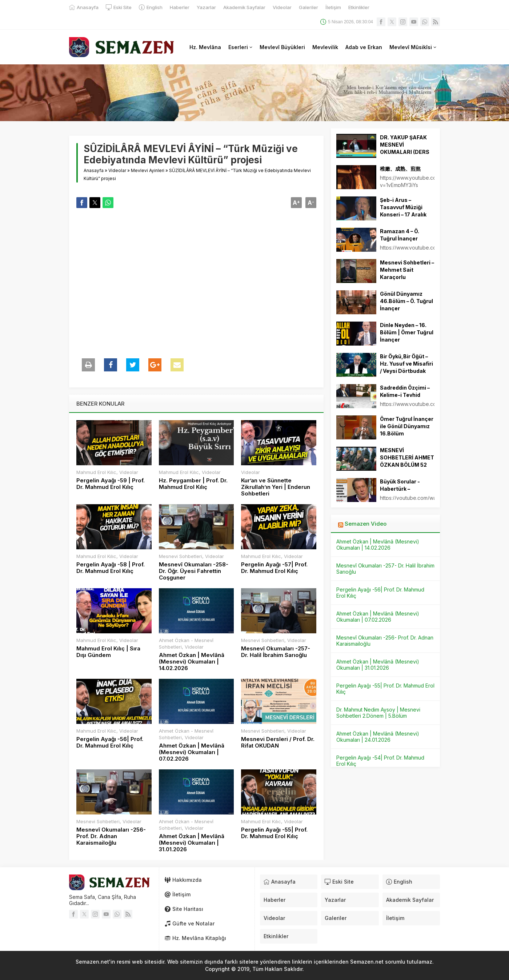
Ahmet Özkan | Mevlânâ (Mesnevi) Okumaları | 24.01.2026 (378, 737)
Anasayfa (94, 170)
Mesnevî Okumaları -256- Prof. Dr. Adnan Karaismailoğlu (111, 836)
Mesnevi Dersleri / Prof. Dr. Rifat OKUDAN (278, 742)
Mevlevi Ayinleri (148, 170)
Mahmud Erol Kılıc (96, 472)
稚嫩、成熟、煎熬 (400, 169)
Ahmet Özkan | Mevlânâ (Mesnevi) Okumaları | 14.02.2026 (192, 662)
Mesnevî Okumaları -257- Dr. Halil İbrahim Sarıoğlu (276, 652)
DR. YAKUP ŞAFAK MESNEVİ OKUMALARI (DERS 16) (405, 148)
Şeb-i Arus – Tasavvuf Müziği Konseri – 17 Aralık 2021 (403, 211)
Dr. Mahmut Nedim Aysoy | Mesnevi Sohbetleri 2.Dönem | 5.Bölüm (378, 713)
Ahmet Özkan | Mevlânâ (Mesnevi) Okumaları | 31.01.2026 (192, 843)
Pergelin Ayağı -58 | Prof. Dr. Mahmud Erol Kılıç (111, 568)
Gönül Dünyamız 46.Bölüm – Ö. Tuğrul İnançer (406, 301)
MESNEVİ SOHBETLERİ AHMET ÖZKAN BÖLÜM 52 (407, 457)
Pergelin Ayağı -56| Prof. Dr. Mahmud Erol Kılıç (110, 742)
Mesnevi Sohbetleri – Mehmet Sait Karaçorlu (407, 270)
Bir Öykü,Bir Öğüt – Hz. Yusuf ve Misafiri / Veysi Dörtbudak (406, 364)
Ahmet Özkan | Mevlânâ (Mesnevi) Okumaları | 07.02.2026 (192, 752)
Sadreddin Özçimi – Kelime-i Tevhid (405, 391)
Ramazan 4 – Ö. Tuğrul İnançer (400, 235)
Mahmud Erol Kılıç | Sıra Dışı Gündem (108, 652)
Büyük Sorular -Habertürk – (400, 485)
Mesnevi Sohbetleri (181, 556)
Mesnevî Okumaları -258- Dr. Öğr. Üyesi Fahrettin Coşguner (194, 571)
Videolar (117, 170)
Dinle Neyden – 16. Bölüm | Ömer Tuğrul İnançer (407, 332)
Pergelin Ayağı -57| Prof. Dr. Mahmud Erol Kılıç (274, 568)
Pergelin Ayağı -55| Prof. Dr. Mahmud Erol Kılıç (274, 833)
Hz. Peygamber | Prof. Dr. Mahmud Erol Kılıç (193, 484)
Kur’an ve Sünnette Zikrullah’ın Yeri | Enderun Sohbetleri (276, 487)
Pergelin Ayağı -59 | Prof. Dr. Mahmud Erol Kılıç (111, 484)
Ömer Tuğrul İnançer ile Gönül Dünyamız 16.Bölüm (407, 426)
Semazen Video (366, 524)
